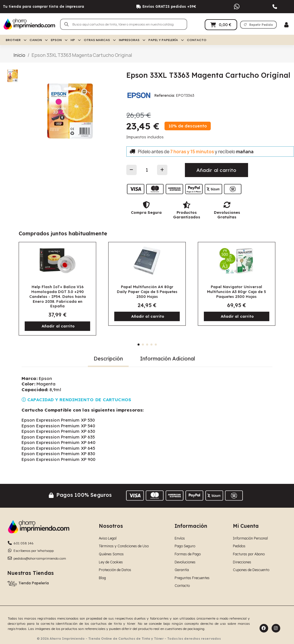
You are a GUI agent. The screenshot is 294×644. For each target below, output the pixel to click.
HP (76, 40)
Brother (16, 40)
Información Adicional (168, 359)
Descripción (108, 359)
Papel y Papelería (166, 40)
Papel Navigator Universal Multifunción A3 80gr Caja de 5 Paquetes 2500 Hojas (236, 292)
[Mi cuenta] (286, 25)
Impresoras (132, 40)
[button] (258, 25)
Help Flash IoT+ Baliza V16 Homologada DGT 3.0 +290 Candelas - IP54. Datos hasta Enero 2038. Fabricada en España (58, 296)
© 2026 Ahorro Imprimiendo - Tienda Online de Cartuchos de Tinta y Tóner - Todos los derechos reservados (129, 639)
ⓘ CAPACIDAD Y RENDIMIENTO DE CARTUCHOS (76, 400)
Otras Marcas (100, 40)
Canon (39, 40)
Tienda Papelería (34, 583)
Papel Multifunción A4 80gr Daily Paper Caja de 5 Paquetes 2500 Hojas (147, 292)
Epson (59, 40)
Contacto (197, 40)
